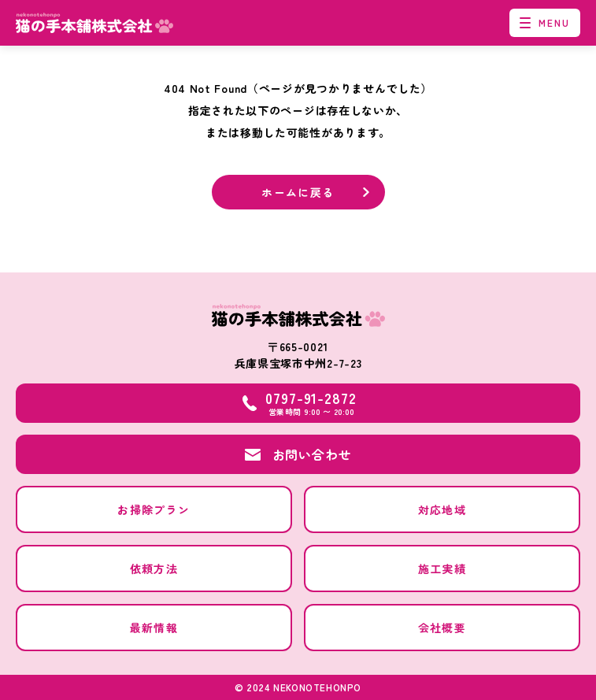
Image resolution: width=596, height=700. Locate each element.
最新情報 (154, 628)
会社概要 (442, 628)
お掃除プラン (154, 509)
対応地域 (442, 509)
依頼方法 (154, 569)
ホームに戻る (298, 192)
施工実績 (442, 569)
